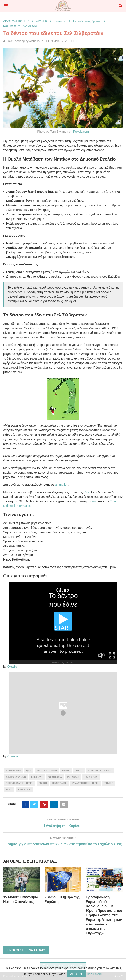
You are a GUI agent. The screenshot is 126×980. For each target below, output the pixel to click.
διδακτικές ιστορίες (100, 771)
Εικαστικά (60, 21)
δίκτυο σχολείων (16, 777)
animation (61, 485)
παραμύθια (91, 777)
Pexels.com (81, 132)
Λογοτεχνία (30, 26)
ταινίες (108, 783)
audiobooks (14, 771)
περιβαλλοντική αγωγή (20, 783)
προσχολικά (59, 783)
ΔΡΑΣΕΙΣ (42, 21)
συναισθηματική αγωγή (86, 783)
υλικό (9, 790)
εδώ (86, 492)
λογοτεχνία (55, 777)
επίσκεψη (37, 777)
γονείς (79, 771)
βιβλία (66, 771)
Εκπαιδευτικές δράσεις (87, 21)
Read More (94, 974)
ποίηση (43, 783)
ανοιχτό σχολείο (47, 771)
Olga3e (12, 667)
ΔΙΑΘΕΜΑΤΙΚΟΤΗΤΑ (16, 21)
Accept (76, 974)
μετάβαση (73, 777)
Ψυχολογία (24, 790)
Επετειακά (10, 26)
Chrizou (13, 756)
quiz (29, 771)
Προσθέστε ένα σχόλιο (26, 950)
